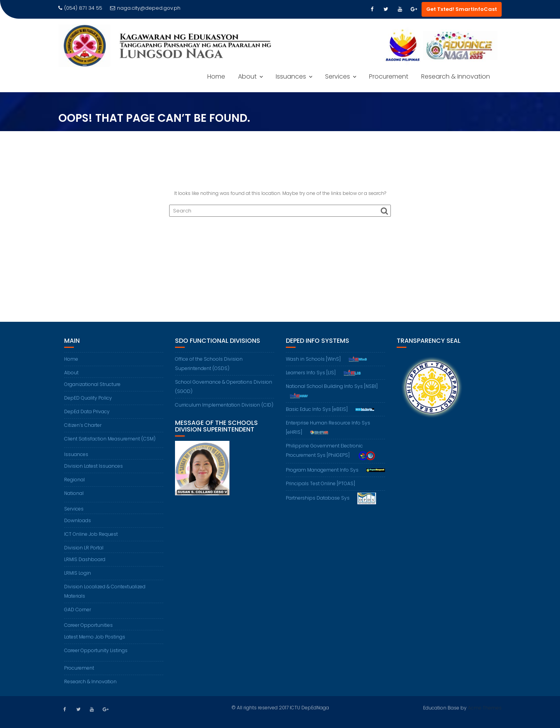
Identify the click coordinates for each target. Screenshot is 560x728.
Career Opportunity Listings (96, 650)
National (74, 493)
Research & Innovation (456, 76)
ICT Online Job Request (91, 534)
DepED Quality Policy (88, 398)
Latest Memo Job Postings (95, 637)
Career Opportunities (88, 625)
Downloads (78, 520)
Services (338, 76)
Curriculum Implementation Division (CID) (224, 405)
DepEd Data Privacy (87, 411)
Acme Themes (485, 707)
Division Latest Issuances (94, 466)
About (247, 76)
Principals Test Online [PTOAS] (320, 483)
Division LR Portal (84, 548)
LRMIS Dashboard (85, 559)
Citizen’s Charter (83, 425)
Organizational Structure (92, 384)
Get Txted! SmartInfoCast (462, 9)
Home (216, 76)
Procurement (389, 76)
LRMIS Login (78, 573)
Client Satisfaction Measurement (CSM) (110, 439)
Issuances (291, 76)
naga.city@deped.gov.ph (145, 8)
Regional (74, 480)
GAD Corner (78, 610)
